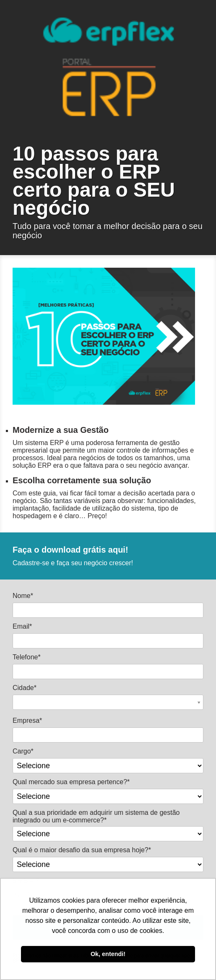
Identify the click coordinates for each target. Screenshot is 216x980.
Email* (22, 626)
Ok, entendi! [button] (108, 954)
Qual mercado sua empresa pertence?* (71, 782)
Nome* (23, 596)
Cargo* (23, 751)
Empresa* (27, 721)
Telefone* (27, 657)
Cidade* (25, 688)
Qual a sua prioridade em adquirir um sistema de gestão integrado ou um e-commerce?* (96, 816)
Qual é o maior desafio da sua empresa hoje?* (82, 850)
